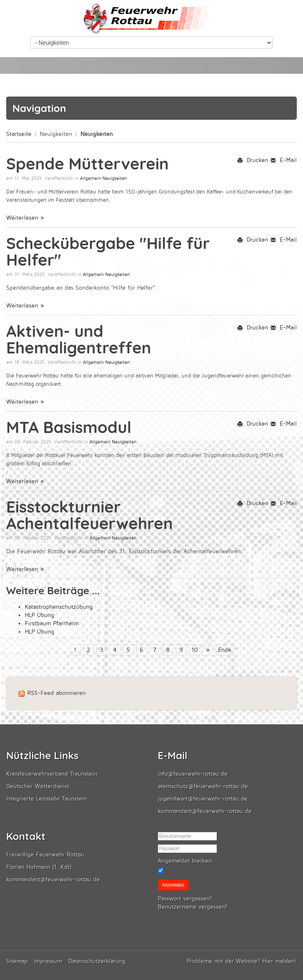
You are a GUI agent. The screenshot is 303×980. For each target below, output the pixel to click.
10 (195, 650)
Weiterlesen (23, 218)
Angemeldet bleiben (185, 861)
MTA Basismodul (69, 427)
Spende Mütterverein (87, 163)
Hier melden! (280, 961)
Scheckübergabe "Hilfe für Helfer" (108, 251)
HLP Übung (40, 615)
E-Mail (284, 160)
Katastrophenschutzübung (59, 607)
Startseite (19, 134)
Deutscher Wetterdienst (38, 786)
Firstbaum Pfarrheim (52, 623)
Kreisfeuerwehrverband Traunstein (52, 774)
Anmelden (173, 885)
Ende (225, 650)
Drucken (253, 160)
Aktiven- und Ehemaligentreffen (79, 339)
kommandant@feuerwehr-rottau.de (205, 811)
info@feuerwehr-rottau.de (193, 774)
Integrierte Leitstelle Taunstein (47, 799)
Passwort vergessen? (185, 899)
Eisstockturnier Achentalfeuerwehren (90, 515)
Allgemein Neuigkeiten (103, 179)
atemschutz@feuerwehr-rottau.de (203, 786)
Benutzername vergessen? (193, 907)
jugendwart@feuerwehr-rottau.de (203, 799)
